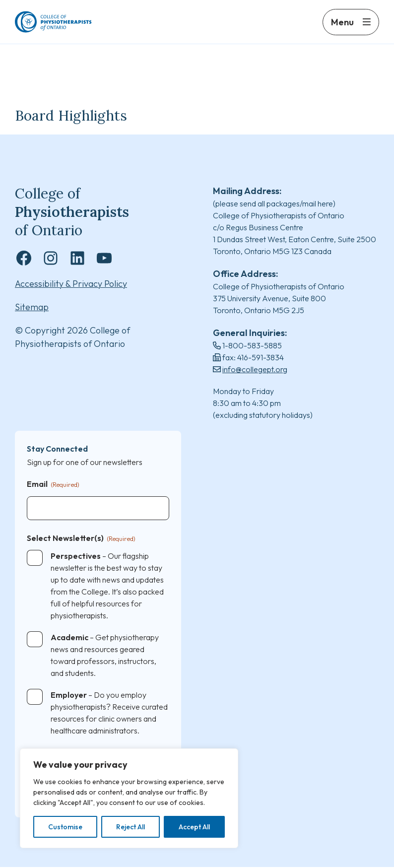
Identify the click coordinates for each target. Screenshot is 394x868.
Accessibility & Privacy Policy (71, 285)
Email (53, 485)
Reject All (131, 827)
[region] (129, 798)
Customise (65, 827)
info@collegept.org (255, 370)
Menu (342, 29)
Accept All (194, 827)
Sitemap (32, 308)
